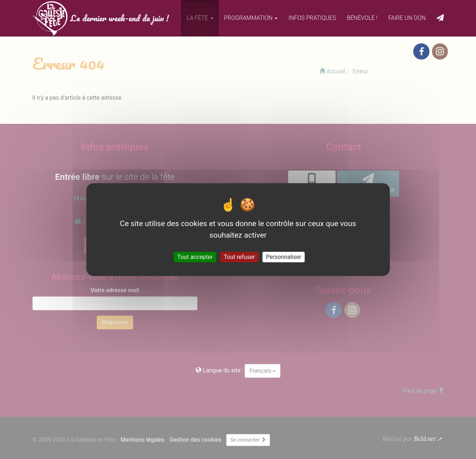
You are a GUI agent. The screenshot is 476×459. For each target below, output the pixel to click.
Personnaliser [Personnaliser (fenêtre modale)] (284, 257)
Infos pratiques (312, 18)
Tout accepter (195, 257)
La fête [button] (200, 18)
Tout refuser (239, 257)
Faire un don (407, 18)
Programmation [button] (251, 18)
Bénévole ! (362, 18)
